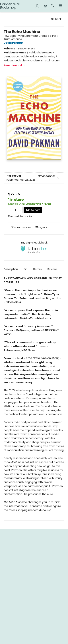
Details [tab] (37, 269)
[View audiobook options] (34, 247)
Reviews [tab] (52, 269)
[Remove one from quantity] (11, 210)
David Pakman (14, 43)
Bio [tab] (26, 269)
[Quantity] (15, 210)
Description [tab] (11, 269)
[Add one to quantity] (20, 210)
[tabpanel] (34, 398)
